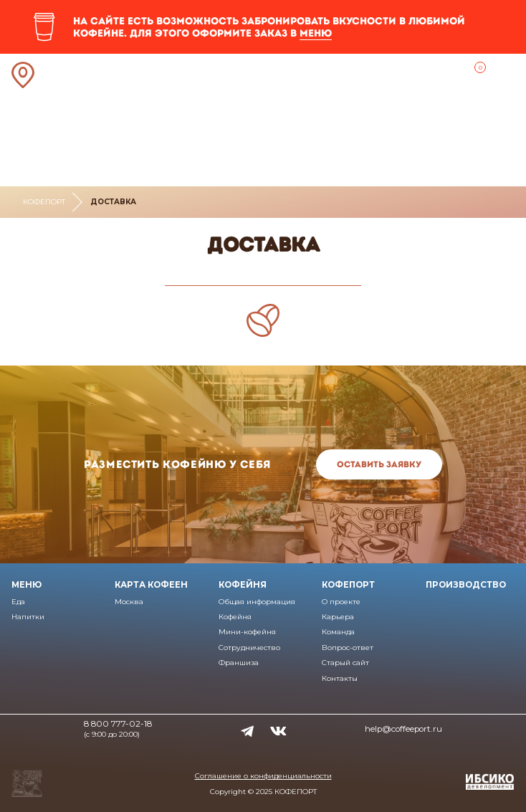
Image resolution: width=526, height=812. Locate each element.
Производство (466, 585)
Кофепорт (44, 202)
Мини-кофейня (247, 632)
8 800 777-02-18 (118, 724)
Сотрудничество (249, 648)
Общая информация (257, 602)
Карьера (338, 617)
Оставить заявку (379, 464)
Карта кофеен (151, 585)
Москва (129, 602)
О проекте (341, 602)
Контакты (340, 678)
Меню (27, 585)
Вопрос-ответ (348, 648)
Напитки (28, 617)
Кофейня (243, 585)
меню (316, 33)
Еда (18, 602)
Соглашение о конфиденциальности (263, 776)
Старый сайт (345, 663)
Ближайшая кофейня (23, 75)
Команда (338, 632)
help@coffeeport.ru (403, 729)
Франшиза (239, 663)
